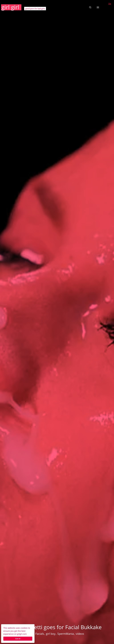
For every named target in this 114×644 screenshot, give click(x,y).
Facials (40, 634)
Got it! (18, 639)
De (110, 4)
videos (80, 634)
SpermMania (66, 634)
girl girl (10, 7)
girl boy (51, 634)
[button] (90, 7)
